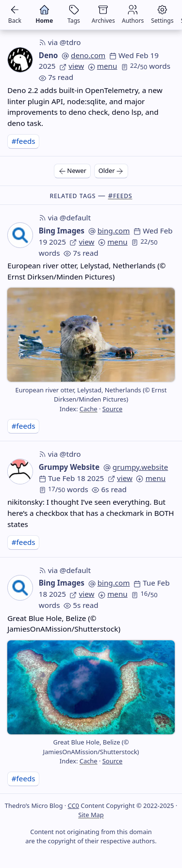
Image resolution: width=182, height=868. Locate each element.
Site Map (91, 815)
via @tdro (60, 42)
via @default (65, 217)
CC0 (74, 806)
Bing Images (62, 231)
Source (112, 409)
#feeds (24, 141)
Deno (49, 55)
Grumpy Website (69, 467)
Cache (89, 409)
